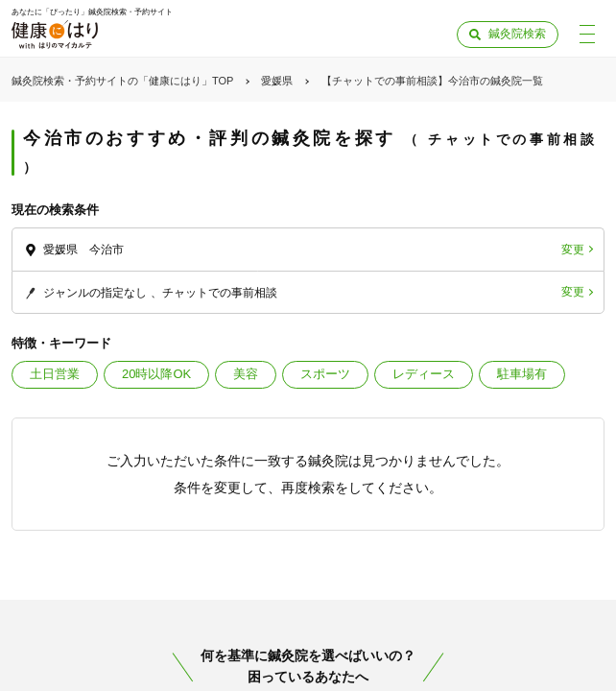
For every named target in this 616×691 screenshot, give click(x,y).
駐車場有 (522, 374)
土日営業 (55, 374)
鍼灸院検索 (517, 34)
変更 (573, 250)
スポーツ (325, 374)
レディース (424, 374)
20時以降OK (156, 374)
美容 (246, 374)
